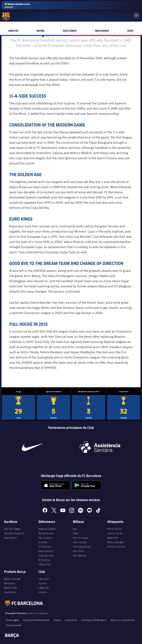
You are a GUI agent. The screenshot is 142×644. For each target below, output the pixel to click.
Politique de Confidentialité (36, 620)
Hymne (42, 583)
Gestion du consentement (123, 620)
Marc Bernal (79, 555)
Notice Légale (12, 620)
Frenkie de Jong (82, 547)
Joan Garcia (10, 538)
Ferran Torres (114, 529)
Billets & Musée (12, 579)
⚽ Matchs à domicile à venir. (17, 6)
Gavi (75, 529)
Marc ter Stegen (12, 529)
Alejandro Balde (47, 529)
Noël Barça (10, 592)
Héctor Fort (45, 564)
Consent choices (14, 625)
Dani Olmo (79, 551)
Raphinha (113, 538)
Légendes (44, 588)
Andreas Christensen (45, 544)
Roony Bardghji (116, 542)
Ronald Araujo (46, 533)
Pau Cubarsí (45, 538)
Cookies (57, 620)
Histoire (43, 592)
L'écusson (44, 579)
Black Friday (11, 588)
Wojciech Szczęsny (14, 533)
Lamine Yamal (115, 533)
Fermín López (80, 538)
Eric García (44, 560)
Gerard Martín (46, 551)
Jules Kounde (46, 555)
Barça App (10, 583)
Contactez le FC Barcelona (94, 620)
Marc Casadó (80, 542)
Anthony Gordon (116, 547)
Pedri (76, 533)
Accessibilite (71, 620)
